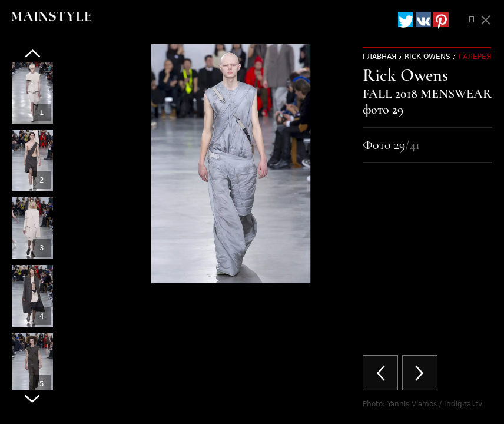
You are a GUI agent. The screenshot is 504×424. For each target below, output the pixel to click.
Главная (379, 57)
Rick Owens (427, 57)
